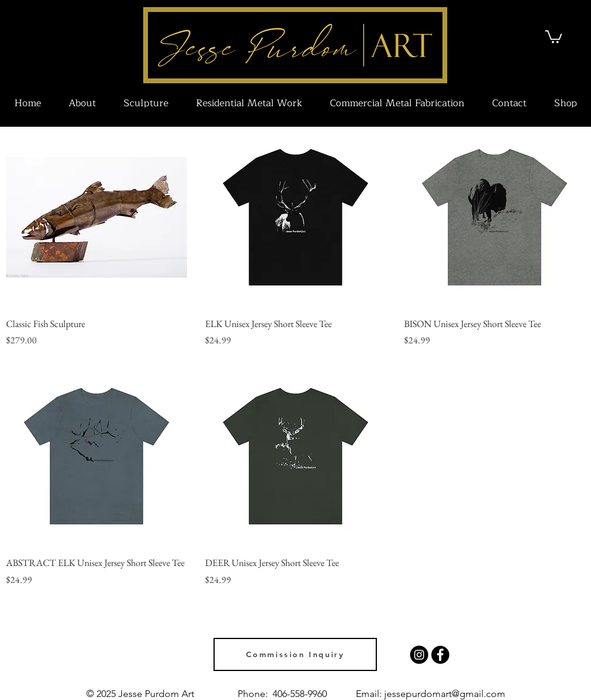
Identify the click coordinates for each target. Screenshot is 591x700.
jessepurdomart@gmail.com (445, 694)
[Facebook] (440, 655)
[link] (554, 36)
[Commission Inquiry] (295, 654)
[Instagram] (419, 655)
